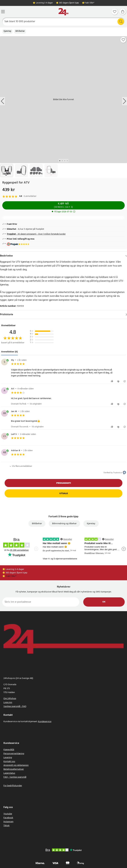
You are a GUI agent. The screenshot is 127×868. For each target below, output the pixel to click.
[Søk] (64, 22)
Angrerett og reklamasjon (16, 765)
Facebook (8, 818)
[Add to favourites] (123, 40)
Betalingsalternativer (14, 769)
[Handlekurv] (123, 12)
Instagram (8, 822)
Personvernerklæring (14, 754)
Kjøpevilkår (9, 750)
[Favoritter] (115, 12)
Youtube (8, 814)
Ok (104, 602)
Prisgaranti (64, 483)
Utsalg (64, 493)
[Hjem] (63, 12)
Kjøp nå (63, 205)
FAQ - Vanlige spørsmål (15, 777)
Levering (8, 758)
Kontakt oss (9, 762)
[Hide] (126, 256)
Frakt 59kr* (89, 3)
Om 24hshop (10, 699)
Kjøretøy (7, 31)
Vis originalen (36, 404)
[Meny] (3, 12)
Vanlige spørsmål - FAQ (15, 706)
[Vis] (126, 315)
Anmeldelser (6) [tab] (9, 352)
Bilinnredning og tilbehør (64, 524)
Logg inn (8, 703)
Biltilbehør (20, 31)
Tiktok (6, 826)
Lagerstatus (9, 773)
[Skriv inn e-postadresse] (41, 602)
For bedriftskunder (13, 786)
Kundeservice (45, 722)
